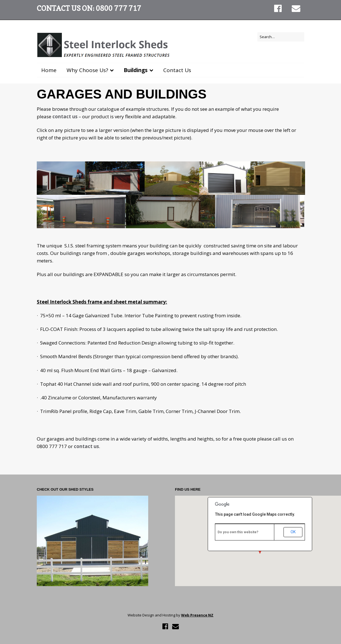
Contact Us (177, 70)
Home (49, 70)
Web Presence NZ (197, 615)
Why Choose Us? (87, 70)
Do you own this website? (238, 532)
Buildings (136, 70)
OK (293, 532)
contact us (65, 116)
